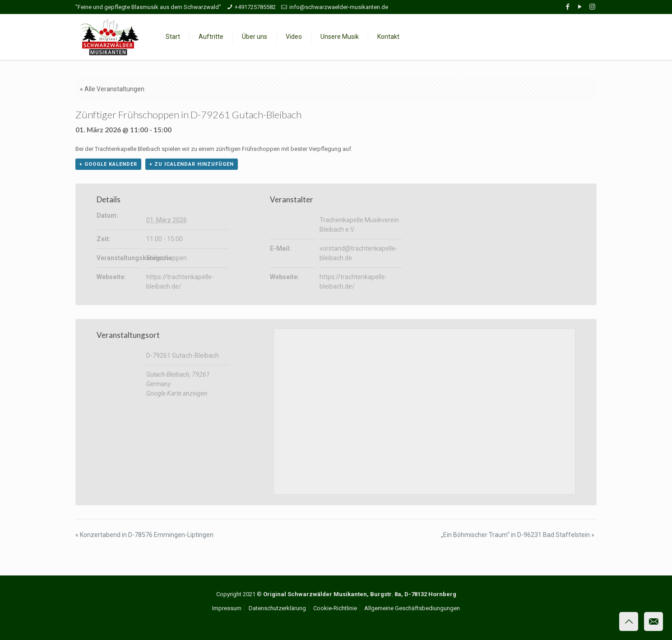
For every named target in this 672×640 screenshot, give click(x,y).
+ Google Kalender (108, 164)
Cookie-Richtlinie (335, 608)
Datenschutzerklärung (277, 608)
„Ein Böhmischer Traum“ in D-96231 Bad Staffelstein (518, 535)
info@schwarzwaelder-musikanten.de (339, 7)
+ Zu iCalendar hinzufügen (192, 164)
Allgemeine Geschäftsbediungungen (412, 608)
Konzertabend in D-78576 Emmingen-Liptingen (144, 535)
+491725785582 (255, 7)
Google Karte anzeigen (177, 393)
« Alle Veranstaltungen (112, 89)
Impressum (227, 608)
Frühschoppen (167, 258)
